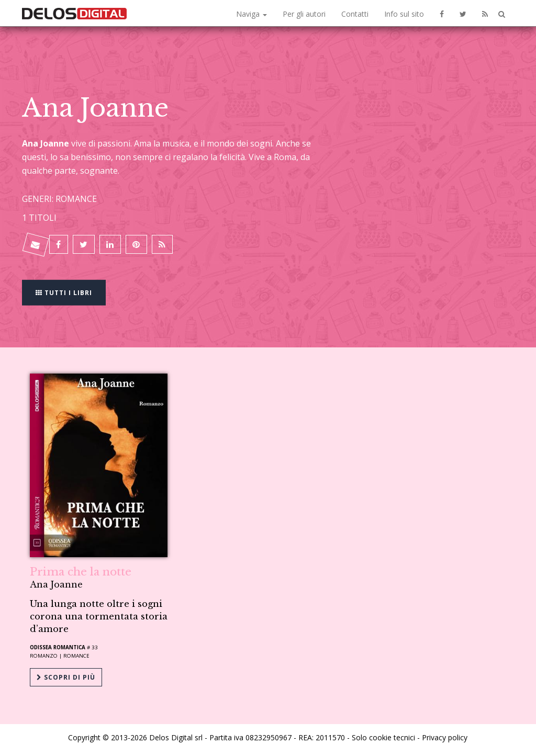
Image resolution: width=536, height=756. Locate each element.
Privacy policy (445, 736)
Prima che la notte (81, 572)
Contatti (355, 14)
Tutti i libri (64, 292)
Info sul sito (404, 14)
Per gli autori (304, 14)
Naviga (252, 14)
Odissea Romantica (58, 647)
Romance (76, 656)
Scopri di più (66, 677)
